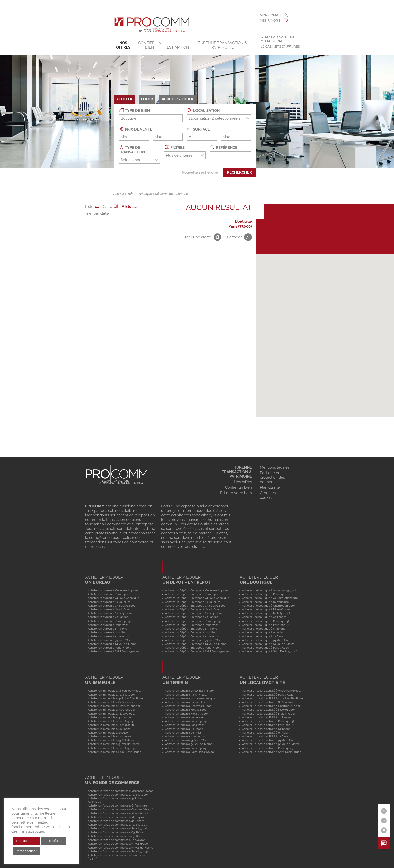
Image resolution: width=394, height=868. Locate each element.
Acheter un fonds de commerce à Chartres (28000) (120, 809)
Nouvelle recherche (200, 172)
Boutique (145, 194)
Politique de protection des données (272, 477)
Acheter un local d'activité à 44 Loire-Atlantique (272, 698)
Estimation (178, 47)
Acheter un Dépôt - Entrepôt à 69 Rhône (191, 629)
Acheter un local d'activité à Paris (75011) (268, 725)
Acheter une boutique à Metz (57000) (266, 613)
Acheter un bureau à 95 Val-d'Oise (110, 640)
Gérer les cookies (268, 495)
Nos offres (123, 45)
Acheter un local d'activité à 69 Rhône (266, 729)
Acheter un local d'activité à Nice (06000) (268, 710)
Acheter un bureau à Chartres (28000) (112, 606)
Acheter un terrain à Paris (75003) (186, 748)
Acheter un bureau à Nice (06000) (110, 609)
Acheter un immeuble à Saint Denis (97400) (115, 752)
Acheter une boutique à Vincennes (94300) (269, 590)
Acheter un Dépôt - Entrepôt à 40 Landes (191, 617)
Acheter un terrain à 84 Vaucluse (186, 702)
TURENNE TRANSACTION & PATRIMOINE (223, 45)
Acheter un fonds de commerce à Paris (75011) (117, 828)
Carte (111, 207)
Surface (198, 129)
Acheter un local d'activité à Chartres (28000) (271, 706)
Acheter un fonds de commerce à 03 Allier (115, 836)
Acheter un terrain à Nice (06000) (186, 710)
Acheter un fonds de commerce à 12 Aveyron (117, 840)
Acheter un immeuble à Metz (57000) (112, 714)
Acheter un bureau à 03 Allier (107, 632)
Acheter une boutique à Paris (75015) (266, 621)
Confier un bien (150, 45)
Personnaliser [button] (26, 851)
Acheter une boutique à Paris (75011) (265, 625)
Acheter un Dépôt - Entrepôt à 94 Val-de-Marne (196, 644)
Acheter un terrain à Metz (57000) (186, 714)
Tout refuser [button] (53, 841)
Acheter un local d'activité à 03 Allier (265, 733)
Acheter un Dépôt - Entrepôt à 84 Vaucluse (193, 602)
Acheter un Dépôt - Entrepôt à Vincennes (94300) (196, 590)
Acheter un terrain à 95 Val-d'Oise (186, 740)
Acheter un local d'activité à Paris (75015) (268, 721)
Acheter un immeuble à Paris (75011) (111, 725)
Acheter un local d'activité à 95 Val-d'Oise (268, 740)
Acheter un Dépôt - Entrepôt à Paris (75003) (193, 648)
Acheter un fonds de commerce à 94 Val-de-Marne (120, 848)
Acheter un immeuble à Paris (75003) (111, 748)
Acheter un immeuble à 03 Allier (108, 733)
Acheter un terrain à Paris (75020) (186, 695)
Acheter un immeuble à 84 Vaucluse (111, 702)
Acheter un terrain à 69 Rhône (184, 729)
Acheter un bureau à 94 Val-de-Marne (112, 644)
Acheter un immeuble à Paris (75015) (111, 721)
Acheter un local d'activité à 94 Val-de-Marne (271, 744)
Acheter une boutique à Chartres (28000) (268, 606)
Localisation (203, 110)
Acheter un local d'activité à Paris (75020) (268, 695)
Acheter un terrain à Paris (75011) (186, 725)
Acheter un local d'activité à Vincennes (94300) (272, 691)
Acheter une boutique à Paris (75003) (266, 648)
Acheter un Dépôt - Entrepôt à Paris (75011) (193, 625)
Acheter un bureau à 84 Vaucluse (109, 602)
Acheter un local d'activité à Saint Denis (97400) (272, 752)
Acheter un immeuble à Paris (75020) (111, 695)
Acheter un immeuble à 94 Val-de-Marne (114, 744)
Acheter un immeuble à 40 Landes (110, 717)
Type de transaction (132, 149)
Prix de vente (136, 129)
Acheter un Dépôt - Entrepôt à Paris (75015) (193, 621)
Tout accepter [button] (26, 841)
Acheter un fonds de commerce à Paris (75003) (118, 851)
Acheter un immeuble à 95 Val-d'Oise (111, 740)
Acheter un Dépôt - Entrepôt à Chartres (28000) (196, 606)
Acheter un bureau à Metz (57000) (110, 613)
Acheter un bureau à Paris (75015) (109, 621)
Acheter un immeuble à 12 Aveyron (110, 736)
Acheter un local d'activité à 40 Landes (267, 717)
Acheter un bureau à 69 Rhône (107, 629)
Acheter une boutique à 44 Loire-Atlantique (270, 598)
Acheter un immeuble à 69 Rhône (109, 729)
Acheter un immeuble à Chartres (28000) (114, 706)
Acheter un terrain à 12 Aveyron (185, 736)
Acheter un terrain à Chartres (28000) (189, 706)
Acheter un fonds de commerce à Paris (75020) (118, 795)
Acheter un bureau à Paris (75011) (109, 625)
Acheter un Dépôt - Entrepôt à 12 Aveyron (192, 636)
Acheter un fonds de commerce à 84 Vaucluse (117, 805)
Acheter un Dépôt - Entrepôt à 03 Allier (190, 632)
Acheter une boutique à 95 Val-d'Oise (266, 640)
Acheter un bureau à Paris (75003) (110, 648)
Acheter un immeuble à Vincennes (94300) (115, 691)
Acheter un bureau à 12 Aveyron (108, 636)
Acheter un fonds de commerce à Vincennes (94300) (121, 791)
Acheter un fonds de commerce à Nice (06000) (118, 813)
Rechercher (239, 172)
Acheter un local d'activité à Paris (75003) (268, 748)
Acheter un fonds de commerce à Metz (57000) (118, 817)
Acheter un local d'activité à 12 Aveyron (267, 736)
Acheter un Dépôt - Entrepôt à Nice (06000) (193, 609)
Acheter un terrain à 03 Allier (183, 733)
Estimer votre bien (236, 493)
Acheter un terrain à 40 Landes (184, 717)
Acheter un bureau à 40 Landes (108, 617)
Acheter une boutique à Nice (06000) (266, 609)
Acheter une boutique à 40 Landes (264, 617)
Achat (131, 194)
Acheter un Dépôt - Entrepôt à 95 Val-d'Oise (193, 640)
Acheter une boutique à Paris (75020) (266, 594)
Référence (224, 147)
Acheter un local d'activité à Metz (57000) (269, 714)
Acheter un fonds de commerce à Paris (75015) (118, 825)
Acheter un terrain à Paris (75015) (186, 721)
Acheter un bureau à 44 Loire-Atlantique (114, 598)
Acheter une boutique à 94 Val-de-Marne (268, 644)
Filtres (174, 147)
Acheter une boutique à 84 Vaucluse (265, 602)
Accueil (119, 194)
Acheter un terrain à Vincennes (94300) (189, 691)
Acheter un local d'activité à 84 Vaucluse (268, 702)
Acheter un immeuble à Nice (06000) (111, 710)
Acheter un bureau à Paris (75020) (110, 594)
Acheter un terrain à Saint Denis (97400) (190, 752)
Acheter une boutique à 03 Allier (263, 632)
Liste (93, 207)
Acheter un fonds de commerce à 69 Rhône (116, 832)
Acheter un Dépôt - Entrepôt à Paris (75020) (193, 594)
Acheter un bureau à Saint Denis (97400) (113, 651)
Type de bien (134, 110)
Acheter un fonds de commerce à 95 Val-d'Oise (118, 844)
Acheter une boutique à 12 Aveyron (265, 636)
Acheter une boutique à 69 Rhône (264, 629)
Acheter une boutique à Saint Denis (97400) (270, 651)
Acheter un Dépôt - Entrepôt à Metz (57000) (193, 613)
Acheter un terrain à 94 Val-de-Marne (189, 744)
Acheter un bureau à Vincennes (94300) (113, 590)
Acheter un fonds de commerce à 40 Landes (116, 821)
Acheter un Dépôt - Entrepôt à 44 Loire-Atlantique (197, 598)
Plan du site (270, 487)
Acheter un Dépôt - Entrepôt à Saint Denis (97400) (197, 651)
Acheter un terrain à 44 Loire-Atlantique (190, 698)
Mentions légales (275, 467)
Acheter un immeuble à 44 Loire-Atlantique (115, 698)
